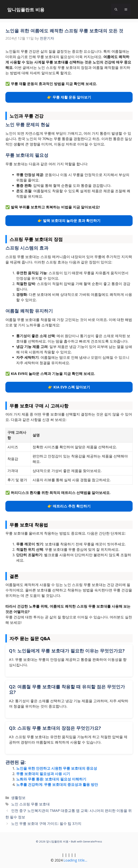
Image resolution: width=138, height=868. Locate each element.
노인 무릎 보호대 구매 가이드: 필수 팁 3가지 (46, 823)
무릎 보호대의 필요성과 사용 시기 (43, 774)
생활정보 (18, 798)
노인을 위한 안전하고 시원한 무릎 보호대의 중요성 (57, 768)
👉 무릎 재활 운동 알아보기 (69, 97)
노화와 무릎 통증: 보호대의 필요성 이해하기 (51, 779)
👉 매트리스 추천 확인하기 (69, 506)
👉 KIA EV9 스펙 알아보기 (69, 387)
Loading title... (75, 860)
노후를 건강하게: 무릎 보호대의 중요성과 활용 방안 (57, 784)
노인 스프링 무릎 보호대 (30, 804)
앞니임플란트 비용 (26, 10)
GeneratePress (92, 841)
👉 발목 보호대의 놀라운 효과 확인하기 (69, 221)
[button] (116, 9)
